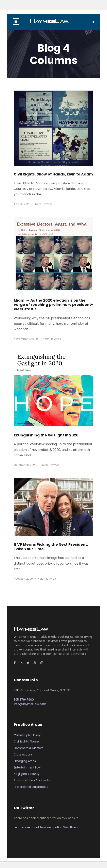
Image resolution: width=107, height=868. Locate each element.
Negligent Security (27, 774)
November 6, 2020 (26, 339)
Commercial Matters (29, 748)
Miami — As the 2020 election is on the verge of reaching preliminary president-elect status (53, 305)
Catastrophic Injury (27, 735)
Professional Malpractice (31, 787)
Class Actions (23, 754)
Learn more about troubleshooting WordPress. (46, 827)
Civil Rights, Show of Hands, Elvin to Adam (53, 174)
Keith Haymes (44, 204)
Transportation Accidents (32, 780)
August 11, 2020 (23, 579)
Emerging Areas (25, 761)
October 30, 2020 (25, 465)
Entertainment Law (27, 767)
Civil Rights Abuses (27, 741)
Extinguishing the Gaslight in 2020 (46, 435)
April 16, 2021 (22, 204)
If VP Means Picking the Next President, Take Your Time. (51, 547)
